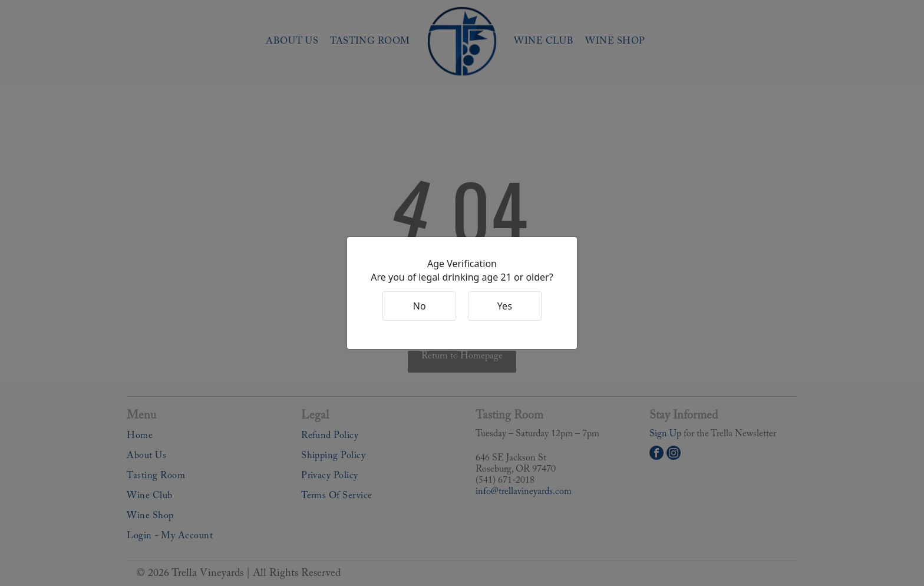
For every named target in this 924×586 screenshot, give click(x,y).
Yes (505, 306)
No (420, 306)
